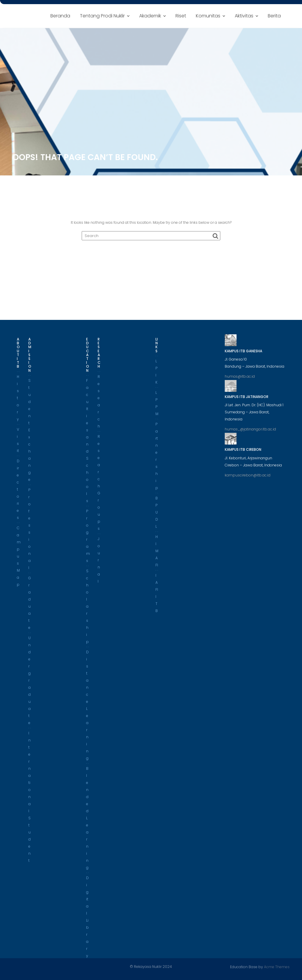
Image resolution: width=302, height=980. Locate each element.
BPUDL (157, 514)
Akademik (150, 16)
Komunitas (208, 16)
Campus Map (19, 558)
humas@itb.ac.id (240, 379)
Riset (181, 16)
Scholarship (87, 608)
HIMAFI (157, 553)
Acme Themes (277, 967)
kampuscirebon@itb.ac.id (248, 477)
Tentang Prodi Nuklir (102, 16)
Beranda (60, 16)
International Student (29, 799)
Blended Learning (87, 820)
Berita (274, 16)
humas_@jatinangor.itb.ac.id (250, 431)
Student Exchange (29, 432)
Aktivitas (244, 16)
